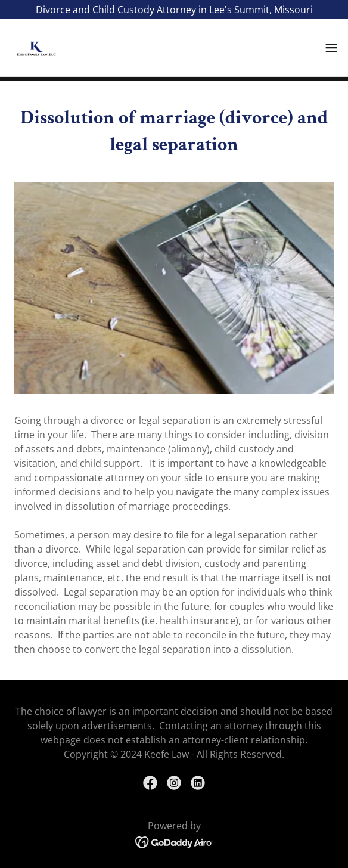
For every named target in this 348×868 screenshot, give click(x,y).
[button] (331, 48)
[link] (33, 48)
